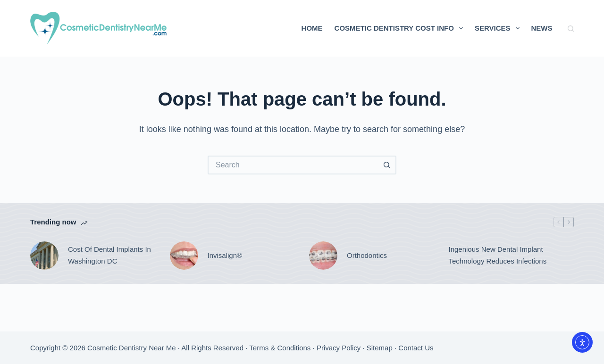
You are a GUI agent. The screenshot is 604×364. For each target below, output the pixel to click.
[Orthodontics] (323, 256)
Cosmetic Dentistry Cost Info (401, 28)
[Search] (571, 29)
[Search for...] (293, 165)
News (542, 28)
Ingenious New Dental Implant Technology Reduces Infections (498, 255)
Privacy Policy (339, 348)
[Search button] (387, 165)
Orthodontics (367, 255)
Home (312, 28)
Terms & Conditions (280, 348)
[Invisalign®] (184, 256)
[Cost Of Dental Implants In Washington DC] (44, 256)
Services (499, 28)
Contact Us (416, 348)
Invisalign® (225, 255)
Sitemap (380, 348)
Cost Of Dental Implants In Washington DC (109, 255)
